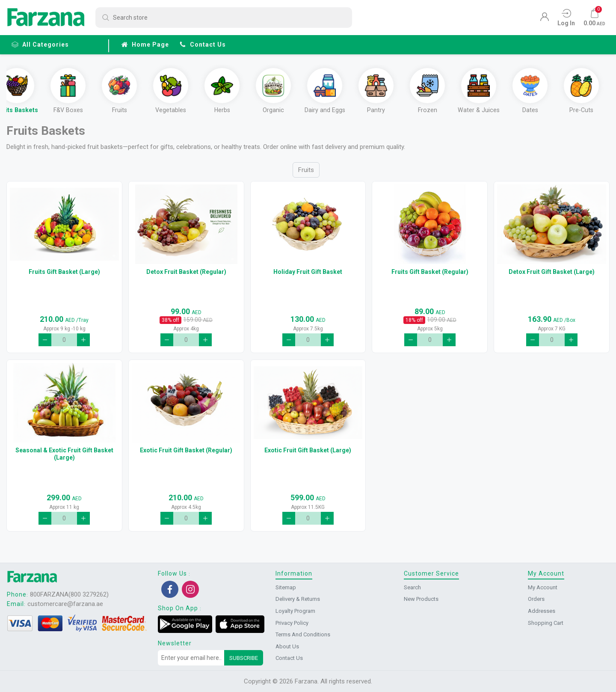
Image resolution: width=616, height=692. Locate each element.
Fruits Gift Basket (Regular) (430, 276)
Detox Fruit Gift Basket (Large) (552, 276)
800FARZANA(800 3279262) (69, 594)
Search (412, 587)
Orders (536, 599)
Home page (145, 45)
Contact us (203, 45)
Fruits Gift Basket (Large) (64, 276)
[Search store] (224, 18)
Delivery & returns (298, 599)
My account (543, 587)
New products (421, 599)
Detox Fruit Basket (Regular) (186, 276)
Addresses (542, 611)
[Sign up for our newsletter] (191, 658)
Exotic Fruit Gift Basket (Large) (308, 454)
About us (287, 646)
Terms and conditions (303, 635)
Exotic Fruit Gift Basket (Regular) (186, 454)
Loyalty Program (295, 611)
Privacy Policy (292, 623)
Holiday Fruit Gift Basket (308, 276)
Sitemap (286, 587)
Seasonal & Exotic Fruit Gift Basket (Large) (64, 458)
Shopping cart (546, 623)
